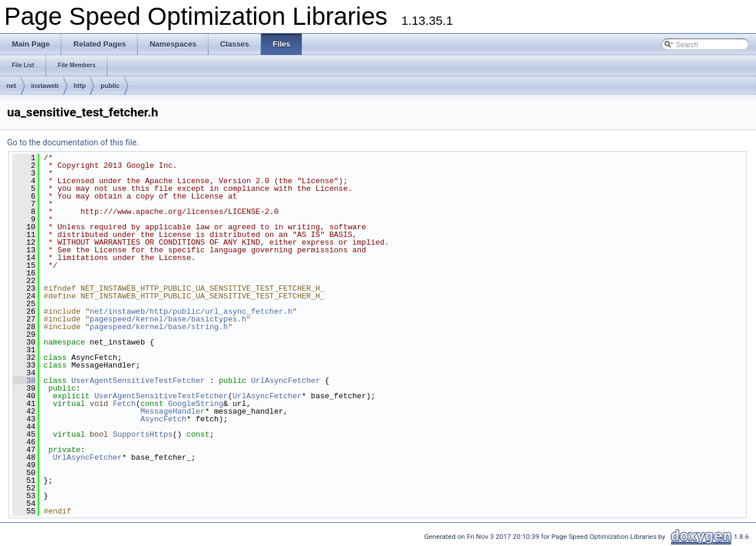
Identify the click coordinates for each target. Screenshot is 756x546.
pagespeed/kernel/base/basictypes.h (168, 319)
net (12, 86)
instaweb (45, 86)
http (80, 86)
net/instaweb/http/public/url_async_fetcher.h (191, 311)
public (110, 86)
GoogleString (196, 404)
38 (24, 381)
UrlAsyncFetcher (286, 381)
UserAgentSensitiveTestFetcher (138, 381)
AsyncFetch (164, 419)
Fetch (124, 404)
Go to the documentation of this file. (73, 142)
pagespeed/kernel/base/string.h (159, 327)
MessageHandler (173, 411)
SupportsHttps (143, 434)
